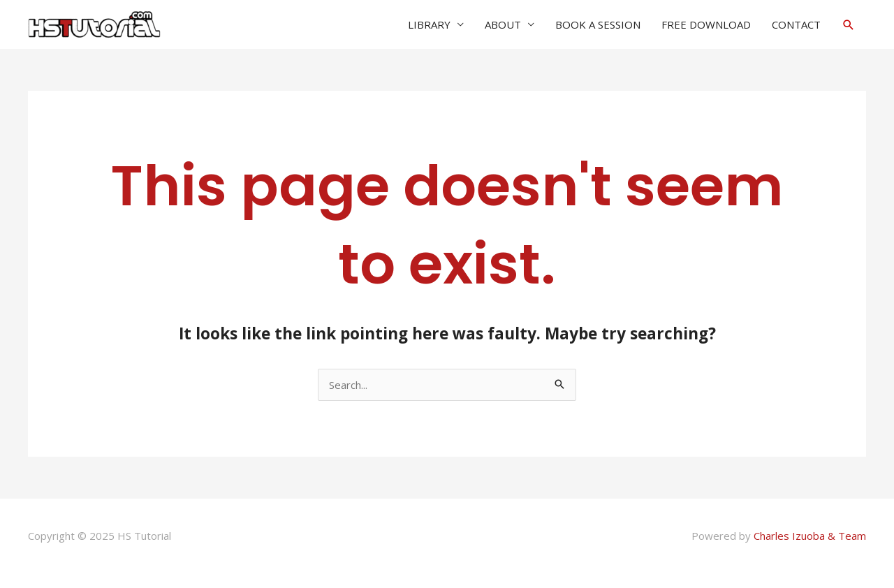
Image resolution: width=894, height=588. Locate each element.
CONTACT (796, 24)
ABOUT (503, 24)
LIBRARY (429, 24)
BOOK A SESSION (598, 24)
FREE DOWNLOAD (706, 24)
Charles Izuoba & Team (810, 536)
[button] (849, 25)
